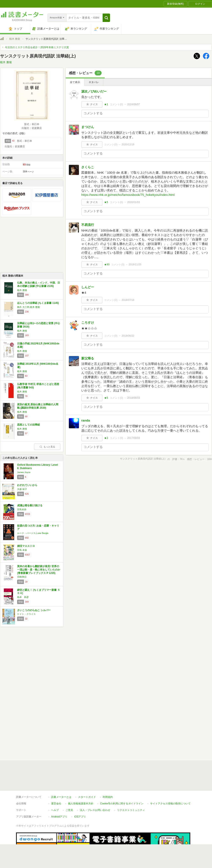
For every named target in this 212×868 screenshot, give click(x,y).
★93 (107, 265)
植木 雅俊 (15, 39)
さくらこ (88, 167)
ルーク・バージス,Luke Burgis (33, 533)
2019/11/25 (135, 265)
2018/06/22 (128, 336)
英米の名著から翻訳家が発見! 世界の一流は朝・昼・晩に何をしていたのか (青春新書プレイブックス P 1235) (39, 570)
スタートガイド (87, 797)
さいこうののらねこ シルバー (34, 610)
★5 (106, 202)
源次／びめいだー (94, 91)
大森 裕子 (22, 489)
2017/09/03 (133, 438)
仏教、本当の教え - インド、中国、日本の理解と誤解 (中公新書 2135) (39, 284)
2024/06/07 (133, 104)
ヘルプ (55, 810)
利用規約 (108, 797)
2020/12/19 (128, 145)
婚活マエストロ (26, 546)
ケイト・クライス (26, 614)
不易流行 (88, 225)
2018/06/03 (133, 398)
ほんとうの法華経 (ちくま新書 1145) (38, 303)
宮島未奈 (22, 509)
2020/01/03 (133, 202)
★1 (106, 104)
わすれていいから (27, 485)
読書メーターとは (61, 797)
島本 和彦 (23, 597)
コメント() (116, 104)
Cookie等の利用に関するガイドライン (122, 804)
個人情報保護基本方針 (81, 804)
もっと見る (47, 447)
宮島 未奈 (22, 550)
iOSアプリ (80, 817)
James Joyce (24, 472)
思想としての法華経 (29, 425)
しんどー (88, 287)
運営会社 (56, 804)
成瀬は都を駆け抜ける (30, 505)
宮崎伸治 (22, 577)
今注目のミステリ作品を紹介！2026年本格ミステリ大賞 (37, 47)
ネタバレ (94, 82)
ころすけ (88, 323)
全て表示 (75, 82)
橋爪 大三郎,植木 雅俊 (29, 307)
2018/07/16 (128, 300)
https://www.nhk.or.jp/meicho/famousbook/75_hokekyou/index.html (128, 195)
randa (86, 420)
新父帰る (88, 358)
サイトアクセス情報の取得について (170, 804)
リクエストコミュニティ (131, 810)
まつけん (88, 127)
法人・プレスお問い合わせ (95, 810)
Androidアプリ (59, 817)
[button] (106, 18)
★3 (106, 438)
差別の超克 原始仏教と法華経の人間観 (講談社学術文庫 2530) (38, 406)
